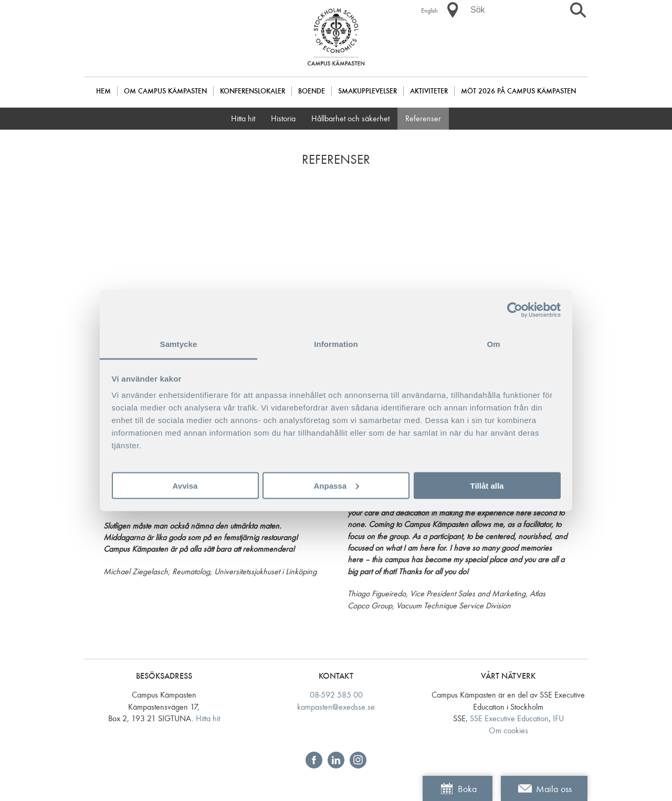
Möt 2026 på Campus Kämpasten (518, 91)
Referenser (423, 118)
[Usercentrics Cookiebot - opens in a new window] (515, 310)
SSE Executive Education (509, 718)
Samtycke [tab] (179, 344)
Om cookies (508, 730)
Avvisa (185, 485)
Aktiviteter (429, 91)
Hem (103, 91)
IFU (558, 718)
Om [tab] (493, 344)
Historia (283, 118)
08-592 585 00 (336, 695)
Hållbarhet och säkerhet (350, 118)
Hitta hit (243, 118)
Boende (312, 91)
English (429, 10)
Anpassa (336, 485)
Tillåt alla (487, 485)
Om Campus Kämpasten (165, 91)
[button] (453, 10)
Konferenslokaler (253, 91)
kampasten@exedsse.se (336, 707)
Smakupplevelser (367, 91)
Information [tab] (336, 344)
